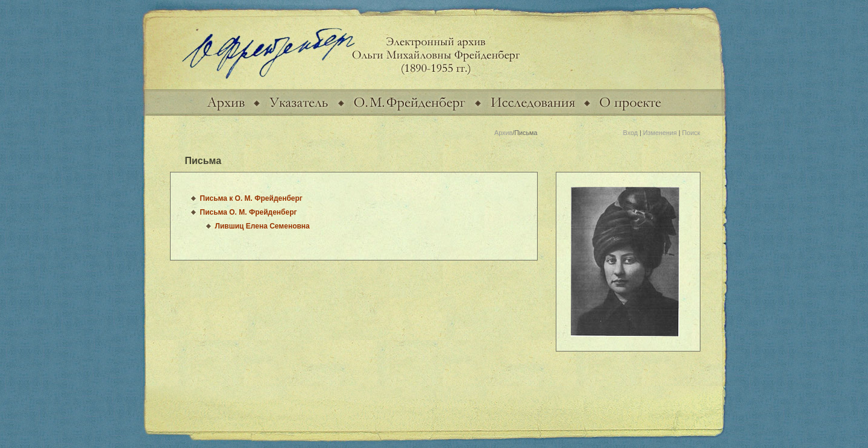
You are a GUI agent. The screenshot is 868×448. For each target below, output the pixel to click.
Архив (503, 133)
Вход (631, 133)
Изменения (660, 133)
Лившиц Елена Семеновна (263, 226)
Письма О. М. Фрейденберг (249, 212)
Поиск (691, 133)
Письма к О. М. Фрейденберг (251, 198)
